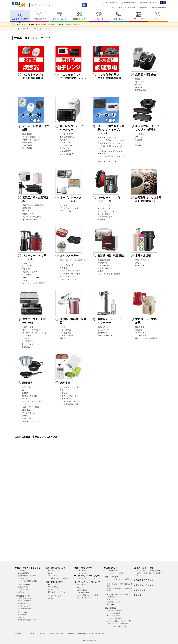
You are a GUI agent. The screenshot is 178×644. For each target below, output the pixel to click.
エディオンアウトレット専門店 (117, 624)
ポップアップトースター (70, 208)
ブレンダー (27, 269)
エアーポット (141, 336)
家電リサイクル (112, 599)
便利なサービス (79, 16)
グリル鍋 (139, 137)
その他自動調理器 (30, 220)
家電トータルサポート (113, 577)
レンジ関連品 (65, 151)
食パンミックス (66, 148)
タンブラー (140, 266)
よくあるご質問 (130, 8)
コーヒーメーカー (105, 205)
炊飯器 (138, 79)
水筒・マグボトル (143, 260)
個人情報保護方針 (24, 573)
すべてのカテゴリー (25, 29)
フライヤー (27, 211)
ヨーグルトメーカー (68, 276)
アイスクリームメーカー (70, 271)
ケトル (25, 399)
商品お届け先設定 (72, 25)
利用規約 (43, 634)
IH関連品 (26, 347)
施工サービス (111, 605)
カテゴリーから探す (20, 16)
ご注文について (22, 612)
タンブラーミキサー (31, 272)
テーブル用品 (28, 418)
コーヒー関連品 (104, 214)
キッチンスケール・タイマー (72, 387)
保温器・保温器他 (30, 396)
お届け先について (54, 570)
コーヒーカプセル (105, 217)
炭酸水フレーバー (105, 336)
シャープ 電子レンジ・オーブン (111, 140)
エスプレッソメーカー (107, 208)
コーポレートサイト (111, 3)
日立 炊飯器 (27, 148)
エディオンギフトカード (85, 598)
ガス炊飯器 (27, 336)
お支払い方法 (22, 615)
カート (158, 16)
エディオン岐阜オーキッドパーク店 (119, 621)
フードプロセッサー (31, 278)
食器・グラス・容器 (31, 407)
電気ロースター (29, 214)
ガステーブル (28, 327)
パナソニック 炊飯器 (31, 140)
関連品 (138, 145)
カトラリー (27, 404)
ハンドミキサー (29, 266)
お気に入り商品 (117, 8)
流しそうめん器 (66, 265)
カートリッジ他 (66, 336)
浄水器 (63, 327)
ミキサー (26, 263)
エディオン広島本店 (114, 616)
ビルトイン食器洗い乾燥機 (109, 274)
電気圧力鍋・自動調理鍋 (32, 205)
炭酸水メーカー (104, 327)
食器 (62, 390)
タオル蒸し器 (103, 266)
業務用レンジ (65, 143)
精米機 (138, 85)
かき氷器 (64, 268)
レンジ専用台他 (66, 154)
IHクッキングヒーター (32, 344)
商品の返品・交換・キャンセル (58, 592)
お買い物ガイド (40, 16)
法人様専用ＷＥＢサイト (144, 580)
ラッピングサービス (54, 596)
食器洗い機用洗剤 (105, 268)
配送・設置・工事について (55, 568)
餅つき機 (139, 87)
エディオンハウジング (150, 3)
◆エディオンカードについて (87, 582)
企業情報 (137, 595)
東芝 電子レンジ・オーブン (109, 137)
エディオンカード (59, 16)
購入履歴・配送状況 (25, 609)
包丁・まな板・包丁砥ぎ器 (33, 401)
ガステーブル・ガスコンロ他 (34, 333)
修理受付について (54, 589)
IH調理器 (139, 140)
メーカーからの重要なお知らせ (28, 581)
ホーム (13, 29)
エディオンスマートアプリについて (89, 578)
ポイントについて (24, 606)
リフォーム (99, 16)
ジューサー (27, 275)
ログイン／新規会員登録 (158, 8)
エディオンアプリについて (86, 571)
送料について (22, 617)
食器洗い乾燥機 (104, 260)
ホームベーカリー (67, 145)
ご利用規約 (22, 571)
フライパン (27, 387)
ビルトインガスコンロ (32, 330)
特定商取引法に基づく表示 (27, 576)
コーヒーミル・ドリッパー (109, 211)
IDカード (80, 587)
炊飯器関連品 (141, 90)
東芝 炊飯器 (27, 143)
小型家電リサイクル (114, 602)
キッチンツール (29, 413)
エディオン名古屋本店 (114, 618)
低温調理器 (27, 208)
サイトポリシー (23, 578)
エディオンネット (141, 590)
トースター (64, 205)
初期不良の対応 (53, 587)
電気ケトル (140, 327)
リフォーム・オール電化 (115, 573)
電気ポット (140, 330)
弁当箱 (138, 263)
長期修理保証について (25, 603)
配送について (52, 573)
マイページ (139, 16)
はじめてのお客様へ (23, 585)
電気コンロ (140, 143)
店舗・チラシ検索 (113, 571)
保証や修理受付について (55, 582)
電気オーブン (65, 140)
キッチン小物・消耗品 (69, 401)
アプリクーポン (82, 573)
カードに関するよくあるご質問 (88, 595)
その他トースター (67, 211)
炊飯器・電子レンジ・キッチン (44, 29)
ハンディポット (142, 333)
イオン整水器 (65, 330)
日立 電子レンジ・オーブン (109, 143)
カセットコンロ (29, 338)
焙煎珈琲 (101, 220)
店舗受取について (54, 599)
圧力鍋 (25, 393)
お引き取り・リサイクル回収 (57, 578)
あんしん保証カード (84, 590)
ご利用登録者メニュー (24, 596)
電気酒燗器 (102, 333)
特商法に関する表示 (57, 634)
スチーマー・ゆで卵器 (32, 217)
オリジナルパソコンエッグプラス (118, 626)
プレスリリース (30, 634)
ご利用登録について (25, 598)
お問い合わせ (143, 8)
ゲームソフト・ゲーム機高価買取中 (148, 570)
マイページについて (25, 601)
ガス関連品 (27, 341)
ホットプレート (142, 134)
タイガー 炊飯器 (29, 137)
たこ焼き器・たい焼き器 (70, 274)
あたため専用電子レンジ (70, 137)
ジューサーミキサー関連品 (33, 283)
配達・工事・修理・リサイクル (116, 594)
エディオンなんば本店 (114, 611)
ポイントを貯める (83, 593)
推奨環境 (71, 634)
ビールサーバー (104, 330)
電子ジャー (140, 82)
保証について (52, 584)
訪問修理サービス (113, 597)
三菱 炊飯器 (27, 145)
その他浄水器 (65, 333)
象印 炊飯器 (27, 134)
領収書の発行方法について (27, 620)
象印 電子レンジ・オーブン (109, 162)
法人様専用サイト (130, 3)
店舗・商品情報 (111, 608)
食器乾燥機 (102, 263)
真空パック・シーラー (32, 421)
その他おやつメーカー (69, 279)
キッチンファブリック (69, 396)
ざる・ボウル (65, 399)
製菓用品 (26, 410)
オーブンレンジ (66, 134)
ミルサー (26, 280)
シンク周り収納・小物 (69, 404)
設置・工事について (54, 576)
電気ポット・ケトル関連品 (146, 338)
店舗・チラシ (119, 16)
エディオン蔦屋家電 (114, 613)
